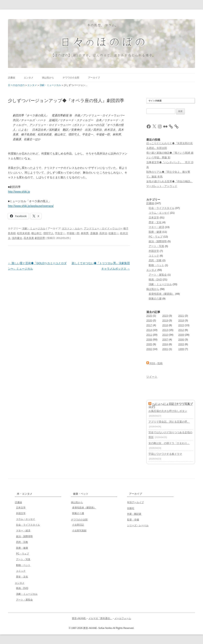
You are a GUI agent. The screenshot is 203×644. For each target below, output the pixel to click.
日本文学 (154, 218)
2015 (181, 325)
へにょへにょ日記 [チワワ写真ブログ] (170, 405)
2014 (149, 330)
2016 (165, 325)
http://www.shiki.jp (19, 192)
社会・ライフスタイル (162, 208)
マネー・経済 (156, 227)
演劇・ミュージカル (34, 228)
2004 (165, 344)
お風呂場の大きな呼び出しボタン (168, 411)
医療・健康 (155, 232)
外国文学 (154, 251)
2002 (149, 349)
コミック (154, 256)
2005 (149, 344)
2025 (149, 316)
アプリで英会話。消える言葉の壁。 (169, 422)
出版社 (131, 508)
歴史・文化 (155, 222)
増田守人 (48, 233)
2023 (165, 316)
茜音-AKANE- (79, 618)
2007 (165, 339)
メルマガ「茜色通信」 (100, 618)
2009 (181, 335)
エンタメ (29, 78)
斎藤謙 (94, 233)
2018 (181, 320)
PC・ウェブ (156, 237)
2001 (165, 349)
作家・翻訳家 (134, 514)
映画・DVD (155, 280)
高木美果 (29, 238)
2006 (181, 339)
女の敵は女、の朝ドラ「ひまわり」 (169, 443)
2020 (149, 320)
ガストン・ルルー (72, 228)
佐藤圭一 (114, 233)
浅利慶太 (17, 238)
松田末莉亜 (23, 233)
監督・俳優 (133, 520)
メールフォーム (123, 618)
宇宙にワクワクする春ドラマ (165, 454)
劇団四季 (40, 238)
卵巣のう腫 (155, 299)
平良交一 (60, 233)
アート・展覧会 (158, 275)
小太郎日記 (78, 525)
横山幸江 (36, 233)
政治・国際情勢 (158, 241)
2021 (181, 316)
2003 (181, 344)
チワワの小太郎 (71, 78)
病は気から (48, 78)
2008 (149, 339)
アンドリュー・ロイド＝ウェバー (103, 228)
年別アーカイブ (135, 502)
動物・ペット (156, 265)
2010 (165, 335)
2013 (165, 330)
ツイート (152, 377)
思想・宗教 (155, 260)
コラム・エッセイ (159, 213)
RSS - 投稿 (154, 363)
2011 (149, 335)
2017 (149, 325)
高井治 (103, 233)
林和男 (85, 233)
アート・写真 (156, 246)
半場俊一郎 (73, 233)
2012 (181, 330)
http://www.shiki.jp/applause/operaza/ (31, 206)
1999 (181, 349)
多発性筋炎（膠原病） (162, 294)
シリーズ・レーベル (138, 525)
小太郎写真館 (79, 531)
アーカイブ (94, 78)
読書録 (11, 78)
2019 (165, 320)
